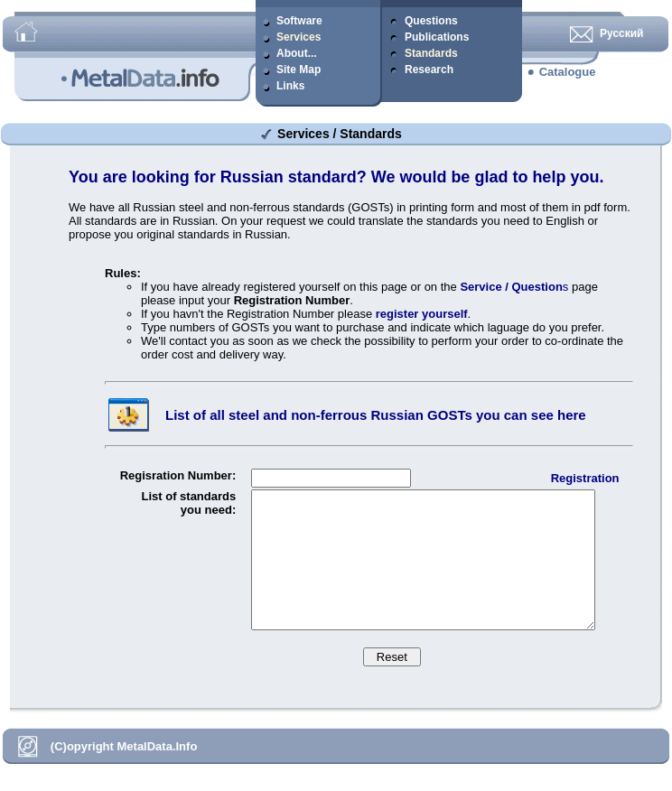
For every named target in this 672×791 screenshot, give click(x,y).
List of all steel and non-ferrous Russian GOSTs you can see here (376, 415)
